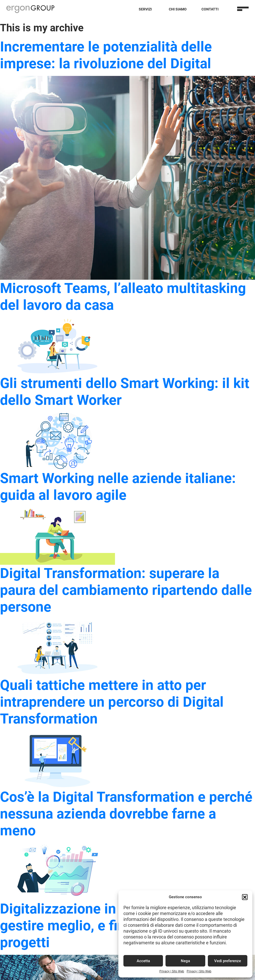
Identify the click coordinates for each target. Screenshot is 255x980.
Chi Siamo (178, 9)
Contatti (210, 9)
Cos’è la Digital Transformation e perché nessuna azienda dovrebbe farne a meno (126, 814)
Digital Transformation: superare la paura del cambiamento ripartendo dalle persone (126, 590)
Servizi (145, 9)
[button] (245, 897)
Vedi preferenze (228, 961)
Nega (185, 961)
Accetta (143, 961)
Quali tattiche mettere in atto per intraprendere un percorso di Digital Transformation (112, 702)
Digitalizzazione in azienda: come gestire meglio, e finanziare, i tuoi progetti (106, 925)
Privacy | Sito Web (172, 971)
